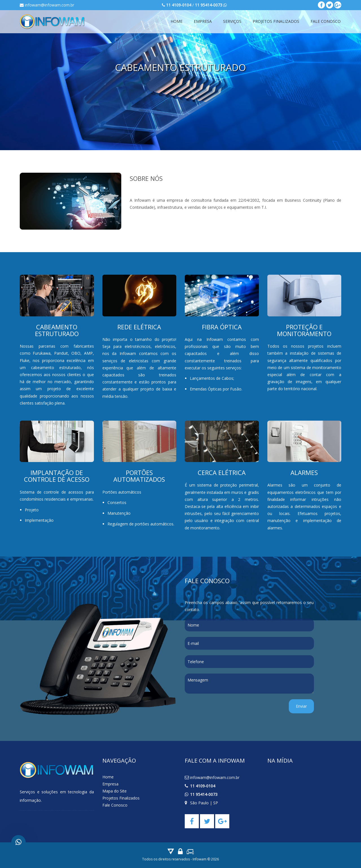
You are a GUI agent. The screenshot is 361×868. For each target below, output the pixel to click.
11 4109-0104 (203, 786)
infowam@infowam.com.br (47, 5)
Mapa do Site (115, 791)
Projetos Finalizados (276, 21)
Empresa (203, 21)
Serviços (232, 21)
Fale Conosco (326, 21)
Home (177, 21)
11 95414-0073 (204, 794)
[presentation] (228, 710)
